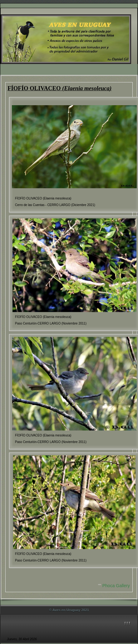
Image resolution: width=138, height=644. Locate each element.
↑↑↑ (127, 623)
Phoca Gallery (116, 586)
